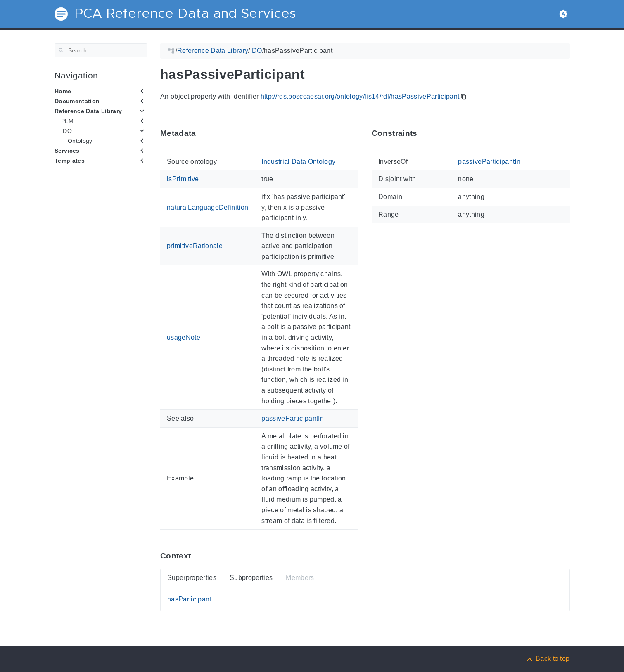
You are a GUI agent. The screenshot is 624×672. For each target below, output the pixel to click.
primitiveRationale (195, 246)
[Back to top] (548, 659)
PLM (67, 121)
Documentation (77, 101)
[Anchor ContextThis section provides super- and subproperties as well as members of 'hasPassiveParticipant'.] (197, 556)
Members (300, 578)
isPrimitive (183, 179)
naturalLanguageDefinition (208, 207)
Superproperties (192, 578)
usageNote (184, 337)
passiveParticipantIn (293, 418)
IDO (66, 131)
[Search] (101, 50)
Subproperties (251, 578)
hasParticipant (189, 599)
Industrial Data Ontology (298, 162)
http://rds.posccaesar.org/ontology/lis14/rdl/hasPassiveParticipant (360, 96)
